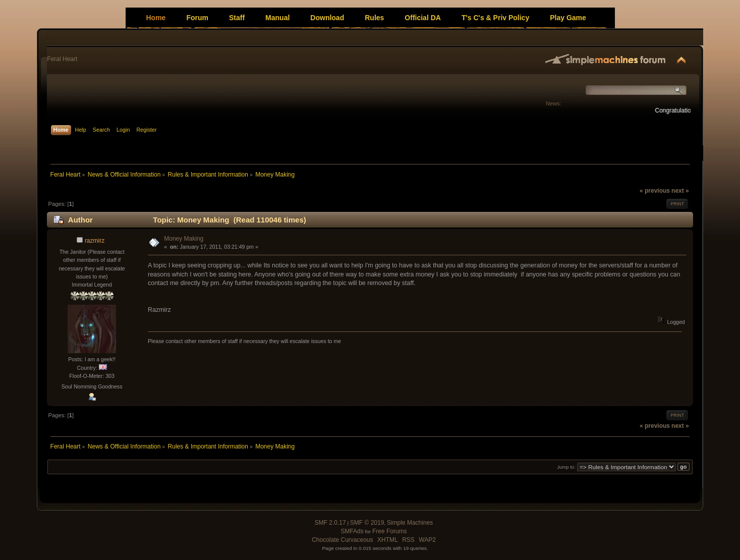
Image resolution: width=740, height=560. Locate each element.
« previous (655, 191)
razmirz (95, 241)
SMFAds (352, 531)
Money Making (184, 239)
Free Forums (390, 531)
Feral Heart (62, 59)
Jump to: (566, 467)
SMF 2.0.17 (330, 523)
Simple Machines (410, 523)
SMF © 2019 (367, 523)
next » (680, 191)
